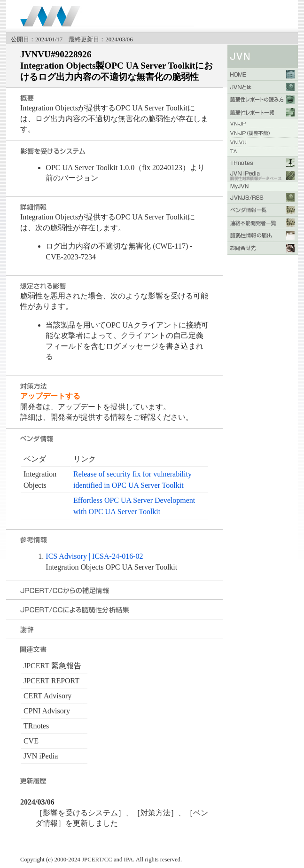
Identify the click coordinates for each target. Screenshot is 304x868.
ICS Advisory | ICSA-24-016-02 (94, 556)
